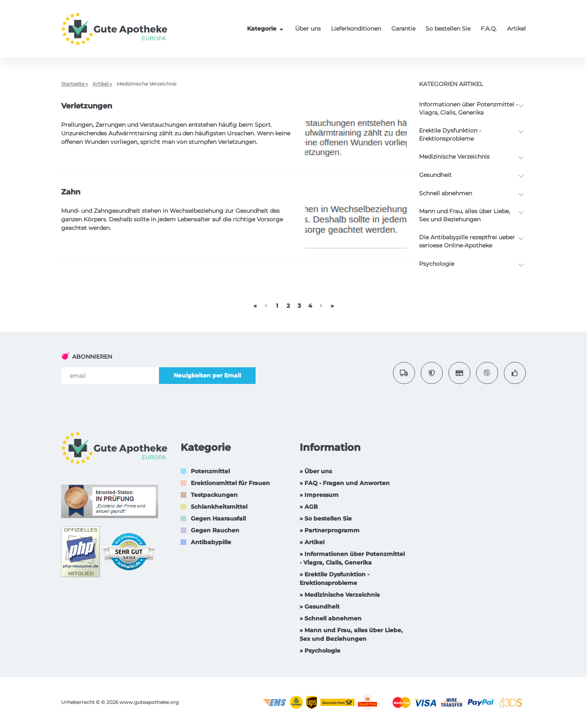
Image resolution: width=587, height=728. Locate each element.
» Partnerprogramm (330, 530)
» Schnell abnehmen (331, 618)
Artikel (516, 29)
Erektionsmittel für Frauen (230, 483)
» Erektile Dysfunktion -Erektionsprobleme (334, 579)
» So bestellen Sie (326, 518)
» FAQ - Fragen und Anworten (345, 483)
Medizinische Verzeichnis (454, 157)
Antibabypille (211, 542)
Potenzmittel (210, 471)
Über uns (308, 29)
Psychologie (437, 264)
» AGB (309, 507)
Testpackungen (214, 495)
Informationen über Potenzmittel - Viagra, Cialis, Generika (468, 108)
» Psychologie (320, 651)
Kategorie (266, 29)
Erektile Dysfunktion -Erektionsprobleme (450, 135)
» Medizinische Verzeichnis (340, 595)
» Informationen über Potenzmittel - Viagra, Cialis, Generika (352, 558)
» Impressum (319, 495)
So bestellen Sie (448, 29)
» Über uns (316, 471)
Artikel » (102, 84)
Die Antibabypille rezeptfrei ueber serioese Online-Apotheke (467, 241)
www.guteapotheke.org (149, 702)
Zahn (71, 192)
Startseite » (75, 84)
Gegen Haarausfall (218, 518)
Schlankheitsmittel (219, 507)
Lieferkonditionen (356, 29)
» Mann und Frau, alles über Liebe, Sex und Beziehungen (351, 634)
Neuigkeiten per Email (207, 375)
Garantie (403, 29)
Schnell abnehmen (446, 193)
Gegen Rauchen (215, 530)
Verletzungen (87, 106)
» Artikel (312, 542)
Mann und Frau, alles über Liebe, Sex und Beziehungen (465, 215)
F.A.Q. (489, 29)
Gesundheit (435, 175)
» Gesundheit (320, 607)
